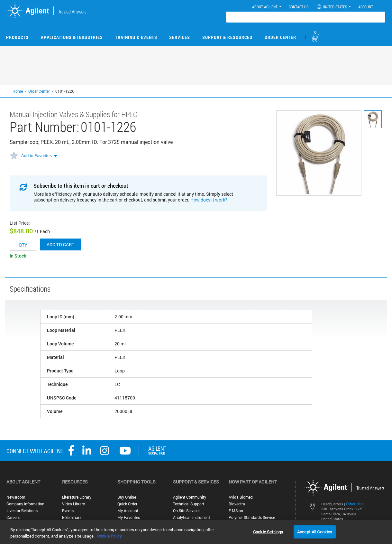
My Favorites (129, 517)
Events (68, 511)
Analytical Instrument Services (191, 520)
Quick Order (127, 504)
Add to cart (60, 244)
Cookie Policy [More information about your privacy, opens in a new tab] (109, 536)
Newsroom (16, 497)
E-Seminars (72, 517)
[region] (196, 532)
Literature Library (77, 497)
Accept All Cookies (315, 531)
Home (18, 91)
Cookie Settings (268, 531)
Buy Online (127, 497)
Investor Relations (22, 511)
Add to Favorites (36, 156)
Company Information (25, 504)
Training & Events (136, 37)
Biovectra (237, 504)
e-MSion (236, 511)
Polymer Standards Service (252, 517)
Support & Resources (227, 37)
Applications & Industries (72, 37)
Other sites (355, 504)
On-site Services (187, 511)
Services (180, 37)
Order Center (280, 37)
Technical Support (189, 504)
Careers (13, 517)
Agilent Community (190, 497)
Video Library (73, 504)
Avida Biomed (241, 497)
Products (17, 37)
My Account (128, 511)
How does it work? (209, 200)
